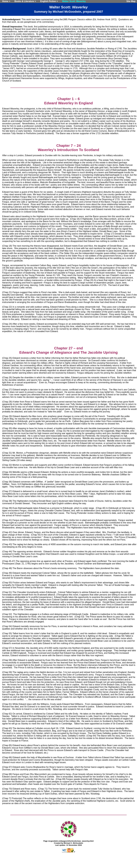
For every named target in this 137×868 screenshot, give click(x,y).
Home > (6, 1)
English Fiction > (49, 1)
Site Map (131, 1)
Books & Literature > (25, 1)
